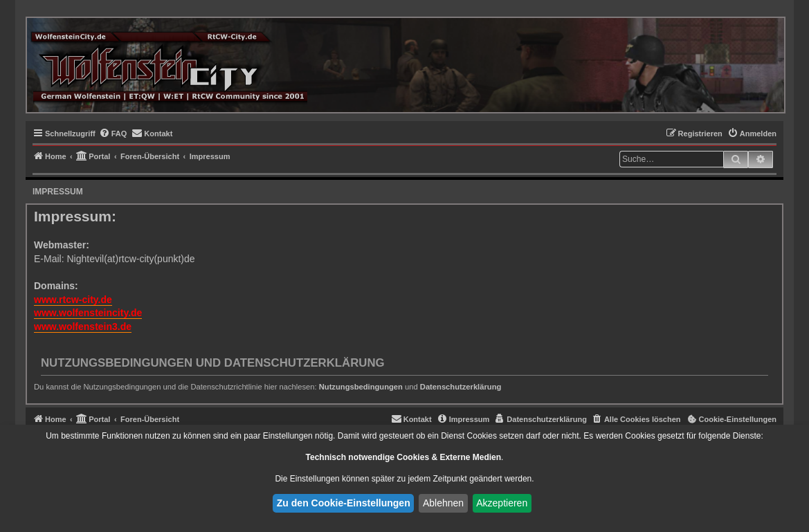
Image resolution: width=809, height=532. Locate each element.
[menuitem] (113, 134)
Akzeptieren (502, 503)
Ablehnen (443, 503)
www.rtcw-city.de (73, 300)
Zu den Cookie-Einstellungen (344, 503)
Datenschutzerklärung (461, 387)
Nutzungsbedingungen (361, 387)
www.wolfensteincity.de (88, 313)
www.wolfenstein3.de (83, 327)
